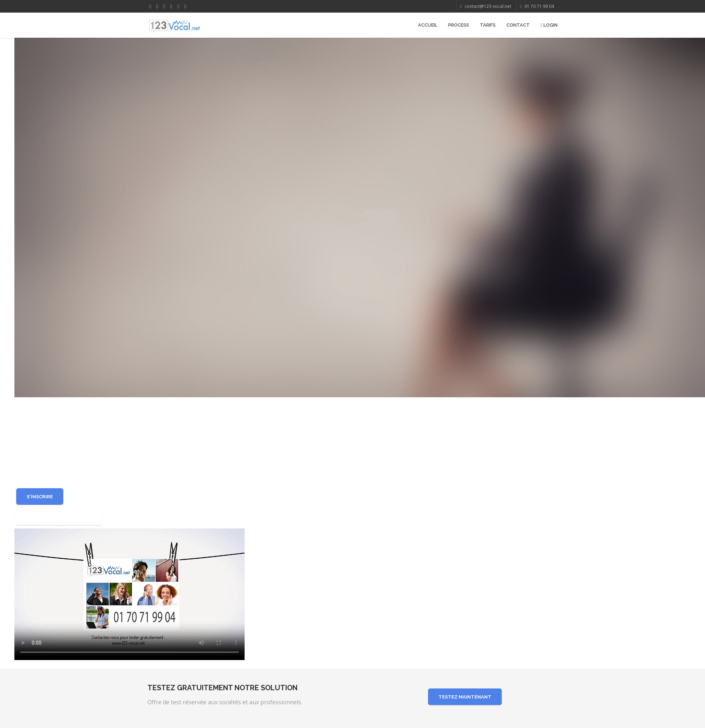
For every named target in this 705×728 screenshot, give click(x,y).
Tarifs (488, 25)
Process (459, 25)
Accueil (428, 25)
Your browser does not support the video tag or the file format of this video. (129, 594)
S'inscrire (40, 497)
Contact (518, 25)
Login (549, 25)
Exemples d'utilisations (59, 517)
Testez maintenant (465, 697)
